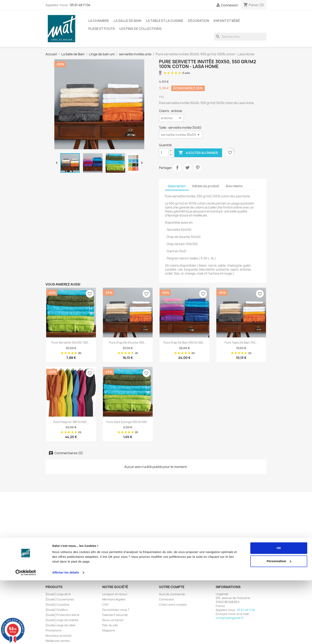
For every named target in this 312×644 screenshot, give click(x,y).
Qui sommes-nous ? (116, 610)
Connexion (167, 599)
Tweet (187, 168)
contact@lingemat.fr (230, 618)
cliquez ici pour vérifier (190, 559)
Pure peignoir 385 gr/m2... (71, 422)
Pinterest (198, 168)
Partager (177, 168)
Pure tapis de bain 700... (241, 342)
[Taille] (181, 135)
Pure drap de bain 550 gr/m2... (184, 342)
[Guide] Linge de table (60, 625)
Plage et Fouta (102, 29)
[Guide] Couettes (58, 605)
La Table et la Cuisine (165, 21)
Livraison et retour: (115, 594)
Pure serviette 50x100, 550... (71, 342)
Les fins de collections (140, 29)
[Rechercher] (240, 37)
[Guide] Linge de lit (58, 594)
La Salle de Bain (127, 21)
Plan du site (110, 625)
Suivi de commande (172, 594)
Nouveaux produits (59, 636)
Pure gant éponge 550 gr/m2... (128, 422)
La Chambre (99, 21)
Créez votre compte (173, 605)
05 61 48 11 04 (80, 5)
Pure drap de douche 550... (128, 342)
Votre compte (172, 587)
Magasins (109, 630)
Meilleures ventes (58, 641)
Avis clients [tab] (234, 186)
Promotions (54, 630)
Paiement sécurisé (115, 615)
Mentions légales (114, 599)
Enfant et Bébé (227, 21)
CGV (105, 605)
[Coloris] (171, 118)
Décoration (198, 21)
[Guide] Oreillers (57, 610)
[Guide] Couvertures (60, 599)
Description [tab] (177, 186)
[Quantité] (164, 153)
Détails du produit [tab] (206, 186)
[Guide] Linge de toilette (62, 620)
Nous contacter (113, 620)
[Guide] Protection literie (62, 615)
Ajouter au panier (198, 153)
